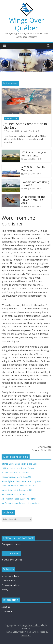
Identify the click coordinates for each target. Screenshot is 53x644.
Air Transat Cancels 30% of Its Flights (19, 499)
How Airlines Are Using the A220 (35, 183)
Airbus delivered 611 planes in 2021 (18, 490)
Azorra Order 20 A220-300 (14, 494)
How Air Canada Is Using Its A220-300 (19, 486)
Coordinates (7, 611)
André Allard (29, 131)
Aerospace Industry (10, 576)
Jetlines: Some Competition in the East (25, 125)
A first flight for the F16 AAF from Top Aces (33, 200)
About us (6, 607)
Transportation (11, 119)
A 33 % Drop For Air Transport (33, 169)
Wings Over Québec (26, 24)
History (5, 590)
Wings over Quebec (11, 544)
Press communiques (11, 585)
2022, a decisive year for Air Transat (34, 154)
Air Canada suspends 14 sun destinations (20, 503)
